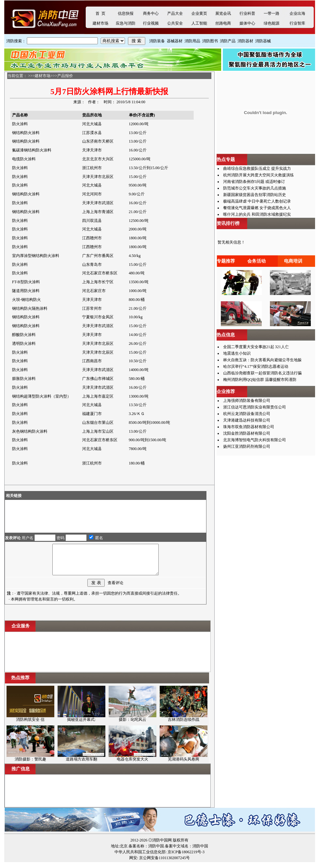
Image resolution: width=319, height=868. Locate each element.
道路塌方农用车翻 (81, 765)
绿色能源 (272, 23)
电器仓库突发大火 (133, 765)
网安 (133, 864)
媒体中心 (247, 23)
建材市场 (100, 23)
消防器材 (245, 41)
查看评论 (115, 589)
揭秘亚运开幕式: (81, 725)
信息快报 (126, 13)
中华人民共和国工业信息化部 (140, 858)
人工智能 (199, 23)
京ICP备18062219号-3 (186, 858)
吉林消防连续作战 (184, 725)
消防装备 (157, 41)
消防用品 (192, 41)
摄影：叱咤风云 (133, 725)
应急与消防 (126, 23)
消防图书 (210, 41)
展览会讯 (223, 13)
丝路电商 (223, 23)
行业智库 (297, 23)
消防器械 (263, 41)
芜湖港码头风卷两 (184, 765)
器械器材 (175, 41)
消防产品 (228, 41)
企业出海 (297, 13)
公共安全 (175, 23)
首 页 (100, 13)
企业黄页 (199, 13)
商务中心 (151, 13)
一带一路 (272, 13)
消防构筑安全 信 (30, 725)
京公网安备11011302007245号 (164, 864)
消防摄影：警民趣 (30, 765)
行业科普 (247, 13)
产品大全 (175, 13)
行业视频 (151, 23)
